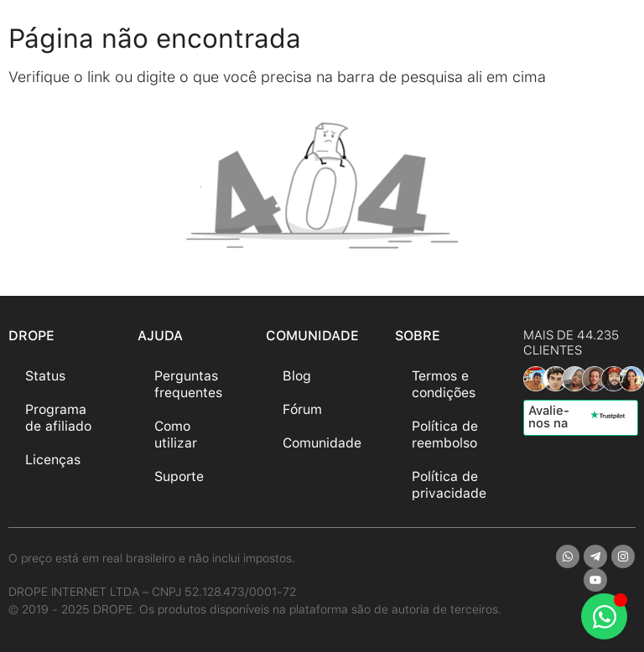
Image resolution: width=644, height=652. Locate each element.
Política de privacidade (449, 485)
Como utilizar (176, 435)
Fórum (302, 409)
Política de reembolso (445, 435)
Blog (297, 376)
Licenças (53, 460)
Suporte (179, 476)
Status (45, 376)
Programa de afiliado (58, 418)
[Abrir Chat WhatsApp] (604, 616)
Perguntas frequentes (188, 384)
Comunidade (322, 443)
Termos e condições (444, 384)
